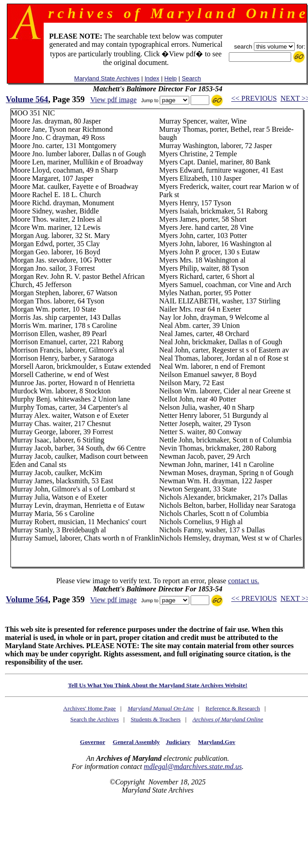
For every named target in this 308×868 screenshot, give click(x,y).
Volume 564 (27, 99)
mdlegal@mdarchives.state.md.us (193, 766)
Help (170, 78)
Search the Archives (95, 719)
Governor (93, 742)
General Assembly (136, 742)
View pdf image (113, 100)
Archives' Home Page (90, 708)
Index (152, 78)
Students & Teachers (156, 719)
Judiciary (178, 742)
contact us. (243, 581)
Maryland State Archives (107, 78)
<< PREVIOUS (254, 98)
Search (191, 78)
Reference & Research (233, 708)
